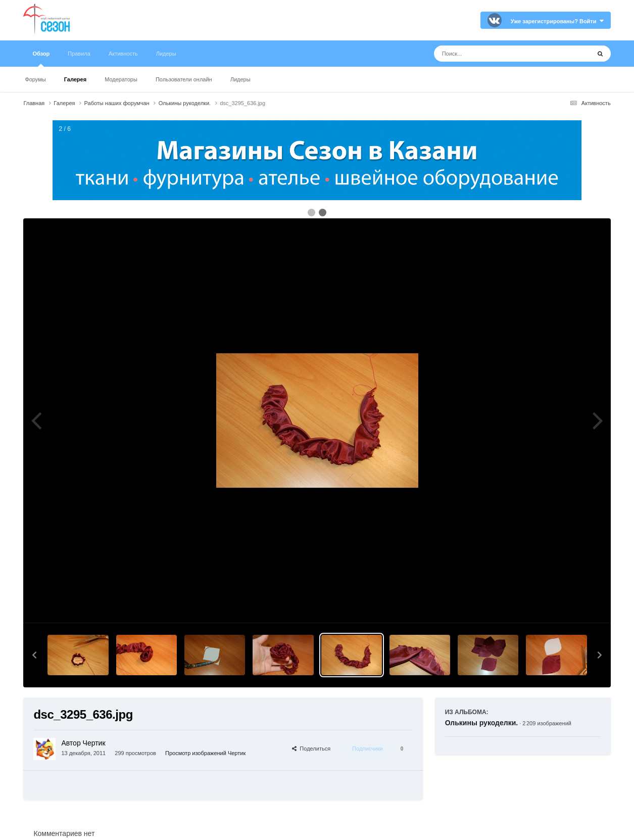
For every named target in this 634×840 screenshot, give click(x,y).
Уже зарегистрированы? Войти (557, 21)
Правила (79, 54)
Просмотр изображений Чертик (205, 753)
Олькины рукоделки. (482, 723)
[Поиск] (493, 54)
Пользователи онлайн (184, 79)
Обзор (41, 59)
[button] (34, 655)
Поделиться (311, 749)
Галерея (75, 79)
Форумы (35, 79)
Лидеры (240, 79)
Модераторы (121, 79)
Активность (123, 54)
